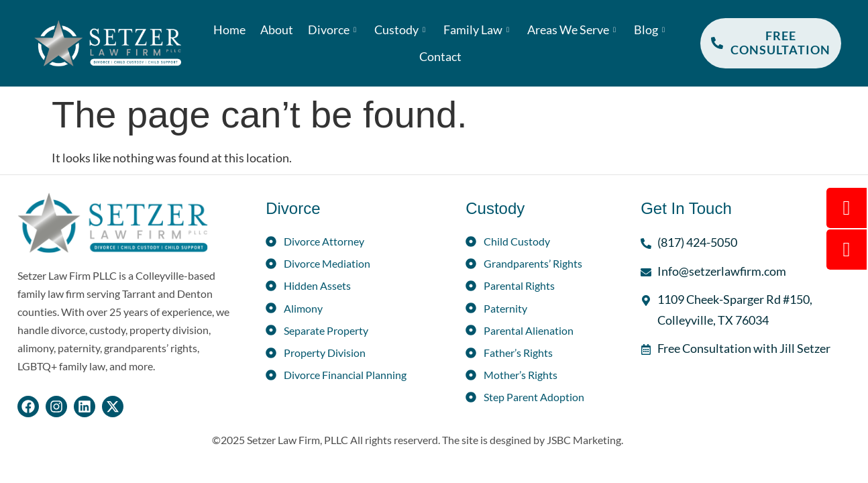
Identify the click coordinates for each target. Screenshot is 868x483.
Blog (651, 30)
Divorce (334, 30)
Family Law (478, 30)
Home (229, 30)
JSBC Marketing (584, 440)
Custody (401, 30)
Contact (440, 56)
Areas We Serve (573, 30)
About (277, 30)
